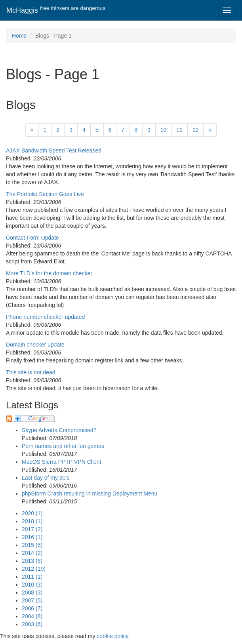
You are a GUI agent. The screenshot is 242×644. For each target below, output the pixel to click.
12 (196, 130)
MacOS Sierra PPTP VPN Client (61, 462)
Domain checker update (35, 345)
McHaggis (56, 10)
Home (19, 36)
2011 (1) (32, 577)
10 (164, 130)
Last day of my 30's (46, 478)
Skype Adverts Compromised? (59, 430)
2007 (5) (32, 600)
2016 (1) (32, 537)
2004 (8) (32, 616)
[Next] (210, 130)
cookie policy (112, 636)
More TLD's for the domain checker (49, 273)
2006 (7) (32, 608)
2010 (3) (32, 585)
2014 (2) (32, 553)
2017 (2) (32, 529)
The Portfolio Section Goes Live (45, 194)
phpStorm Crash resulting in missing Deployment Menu (90, 493)
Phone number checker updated (45, 317)
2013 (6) (32, 561)
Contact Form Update (32, 238)
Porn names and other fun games (63, 446)
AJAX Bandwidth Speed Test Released (54, 151)
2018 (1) (32, 521)
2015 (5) (32, 545)
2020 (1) (32, 513)
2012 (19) (34, 569)
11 (179, 130)
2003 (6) (32, 624)
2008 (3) (32, 593)
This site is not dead (31, 372)
